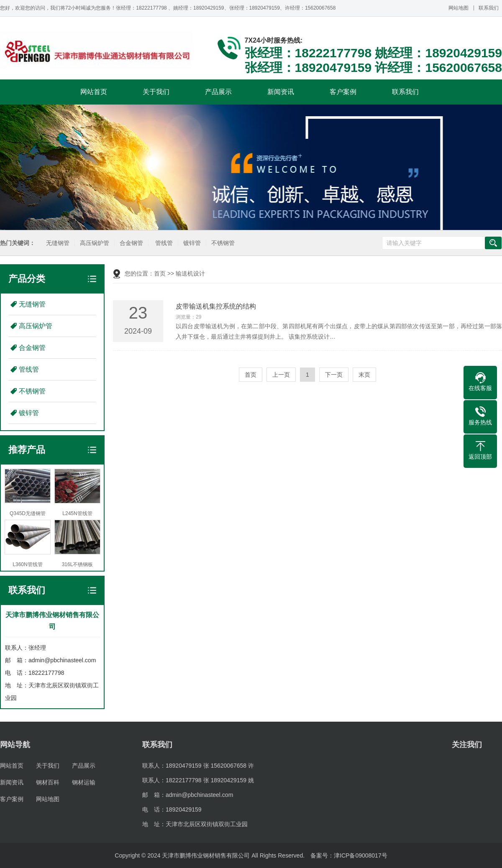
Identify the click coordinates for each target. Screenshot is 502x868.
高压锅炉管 (95, 243)
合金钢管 (131, 243)
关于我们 (156, 92)
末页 (364, 375)
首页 (160, 273)
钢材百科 (48, 782)
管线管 (164, 243)
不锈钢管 (223, 243)
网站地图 (458, 8)
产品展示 (218, 92)
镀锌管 (192, 243)
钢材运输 (84, 782)
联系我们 (489, 8)
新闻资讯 (281, 92)
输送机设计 (190, 273)
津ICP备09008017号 (361, 855)
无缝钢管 (58, 243)
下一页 (334, 375)
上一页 (281, 375)
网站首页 (94, 92)
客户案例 (343, 92)
